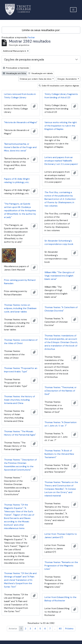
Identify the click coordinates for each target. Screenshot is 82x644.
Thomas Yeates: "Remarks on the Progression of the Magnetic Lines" (61, 566)
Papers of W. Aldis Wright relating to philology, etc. (17, 181)
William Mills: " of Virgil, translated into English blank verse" (59, 276)
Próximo (69, 629)
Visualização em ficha (14, 73)
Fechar (31, 37)
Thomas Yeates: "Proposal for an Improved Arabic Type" (21, 370)
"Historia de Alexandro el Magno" (21, 122)
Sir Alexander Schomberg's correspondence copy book (59, 242)
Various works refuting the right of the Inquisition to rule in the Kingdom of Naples (61, 126)
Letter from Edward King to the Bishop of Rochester (60, 599)
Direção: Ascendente (67, 79)
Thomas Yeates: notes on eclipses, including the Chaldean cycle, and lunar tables (20, 308)
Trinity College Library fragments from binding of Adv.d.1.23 (61, 96)
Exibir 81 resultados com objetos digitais (59, 86)
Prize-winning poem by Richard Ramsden (20, 282)
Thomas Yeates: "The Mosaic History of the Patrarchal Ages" (20, 433)
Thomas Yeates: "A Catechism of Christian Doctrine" (61, 309)
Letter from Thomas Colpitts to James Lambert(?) (61, 536)
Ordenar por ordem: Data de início (36, 79)
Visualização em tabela (40, 73)
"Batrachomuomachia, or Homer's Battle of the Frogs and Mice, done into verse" (20, 147)
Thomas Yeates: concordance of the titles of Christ (21, 342)
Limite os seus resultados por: (41, 30)
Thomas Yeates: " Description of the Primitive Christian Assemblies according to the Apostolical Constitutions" (20, 465)
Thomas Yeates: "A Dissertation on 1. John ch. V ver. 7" (61, 424)
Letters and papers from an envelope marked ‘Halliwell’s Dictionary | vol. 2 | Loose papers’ (61, 161)
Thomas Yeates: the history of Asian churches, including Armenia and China (19, 400)
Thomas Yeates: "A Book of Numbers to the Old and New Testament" (59, 454)
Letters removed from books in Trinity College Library (20, 96)
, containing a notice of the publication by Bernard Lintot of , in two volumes (60, 199)
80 (60, 629)
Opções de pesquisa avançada (24, 59)
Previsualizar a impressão (16, 68)
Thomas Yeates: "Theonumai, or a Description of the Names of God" (61, 391)
